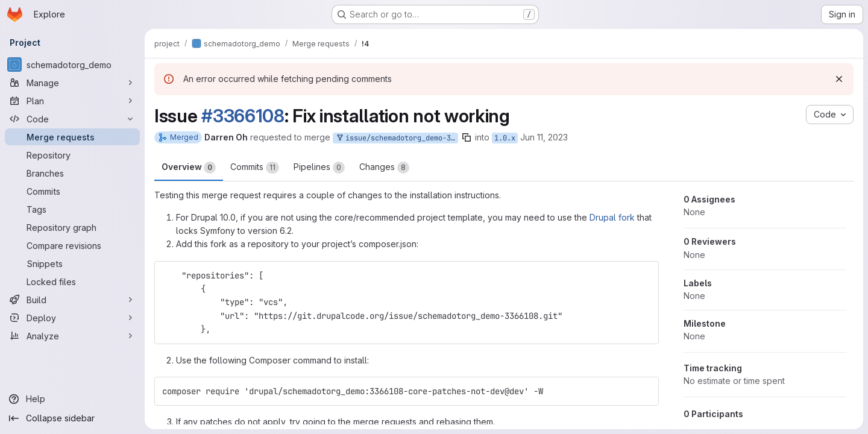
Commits (255, 168)
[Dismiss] (839, 79)
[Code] (72, 119)
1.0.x (505, 138)
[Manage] (72, 83)
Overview (189, 168)
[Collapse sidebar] (72, 418)
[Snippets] (72, 263)
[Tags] (72, 209)
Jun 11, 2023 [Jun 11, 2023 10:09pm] (544, 137)
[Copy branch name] (467, 137)
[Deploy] (72, 318)
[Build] (72, 300)
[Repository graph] (72, 227)
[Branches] (72, 173)
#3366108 (243, 116)
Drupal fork (612, 217)
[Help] (72, 399)
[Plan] (72, 101)
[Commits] (72, 191)
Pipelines (319, 168)
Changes (384, 168)
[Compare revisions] (72, 245)
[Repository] (72, 155)
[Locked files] (72, 281)
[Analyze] (72, 336)
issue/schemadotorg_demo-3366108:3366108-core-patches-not (397, 138)
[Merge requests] (72, 137)
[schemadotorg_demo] (72, 64)
